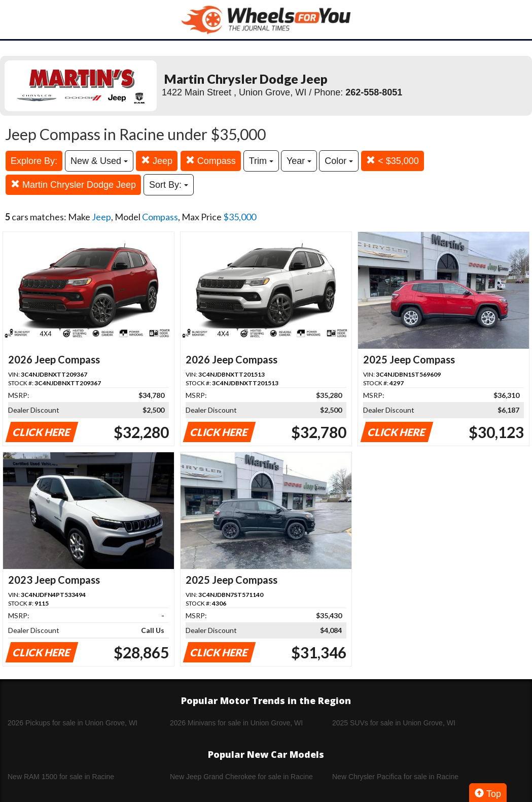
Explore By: (34, 161)
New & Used (99, 161)
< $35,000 (393, 161)
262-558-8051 (374, 92)
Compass (211, 161)
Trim (261, 161)
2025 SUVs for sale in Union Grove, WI (394, 723)
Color (339, 161)
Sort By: (169, 185)
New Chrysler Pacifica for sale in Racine (395, 777)
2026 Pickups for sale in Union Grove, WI (73, 723)
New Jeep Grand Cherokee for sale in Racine (241, 777)
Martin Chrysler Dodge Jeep (73, 185)
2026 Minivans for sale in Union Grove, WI (236, 723)
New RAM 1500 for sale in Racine (61, 777)
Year (299, 161)
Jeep (157, 161)
